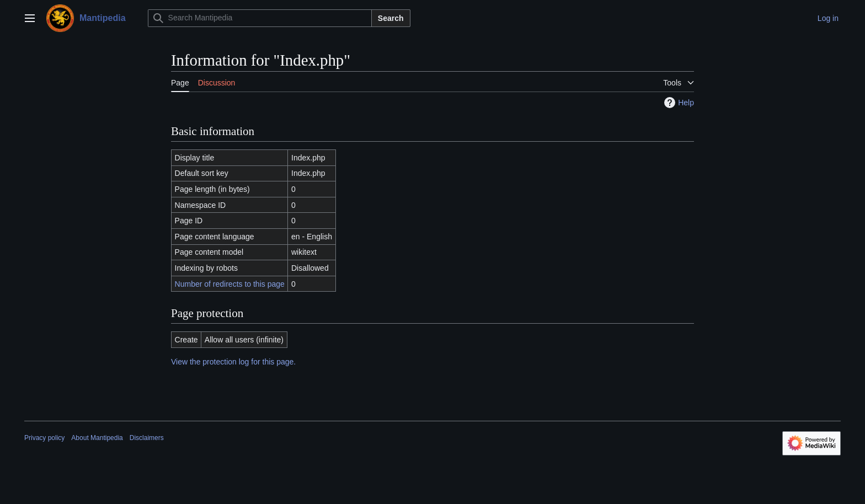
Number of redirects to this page (230, 284)
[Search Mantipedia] (260, 18)
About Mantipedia (97, 438)
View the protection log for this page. (233, 362)
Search (391, 18)
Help (678, 103)
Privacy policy (44, 438)
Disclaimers (147, 438)
